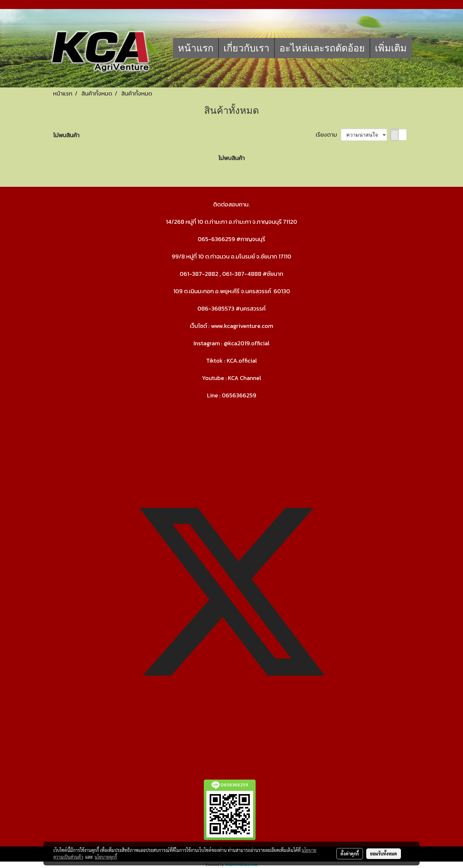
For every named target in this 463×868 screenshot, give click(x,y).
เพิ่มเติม (391, 48)
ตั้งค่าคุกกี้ (350, 854)
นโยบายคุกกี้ (106, 857)
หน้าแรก (196, 48)
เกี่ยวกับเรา (246, 48)
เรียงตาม (328, 135)
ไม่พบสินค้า (66, 135)
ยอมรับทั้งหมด (384, 854)
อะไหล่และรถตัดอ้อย (322, 48)
